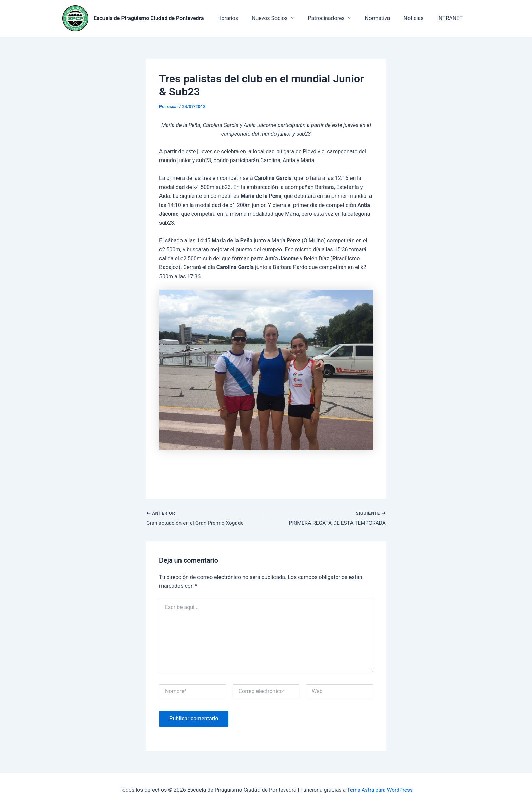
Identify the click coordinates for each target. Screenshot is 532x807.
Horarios (243, 18)
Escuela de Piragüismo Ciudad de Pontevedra (149, 18)
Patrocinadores (339, 18)
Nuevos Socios (285, 18)
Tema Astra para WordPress (380, 790)
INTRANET (451, 18)
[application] (303, 18)
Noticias (418, 18)
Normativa (384, 18)
